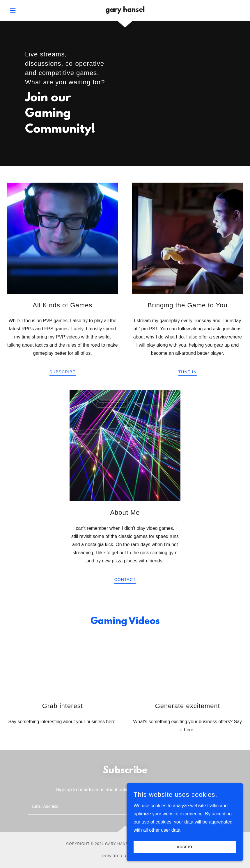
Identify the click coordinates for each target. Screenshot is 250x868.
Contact (125, 580)
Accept (185, 851)
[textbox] (103, 807)
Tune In (188, 372)
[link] (125, 10)
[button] (25, 10)
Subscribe (63, 372)
